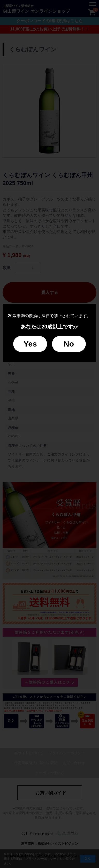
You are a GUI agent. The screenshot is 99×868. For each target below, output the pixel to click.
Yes (30, 344)
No (69, 344)
